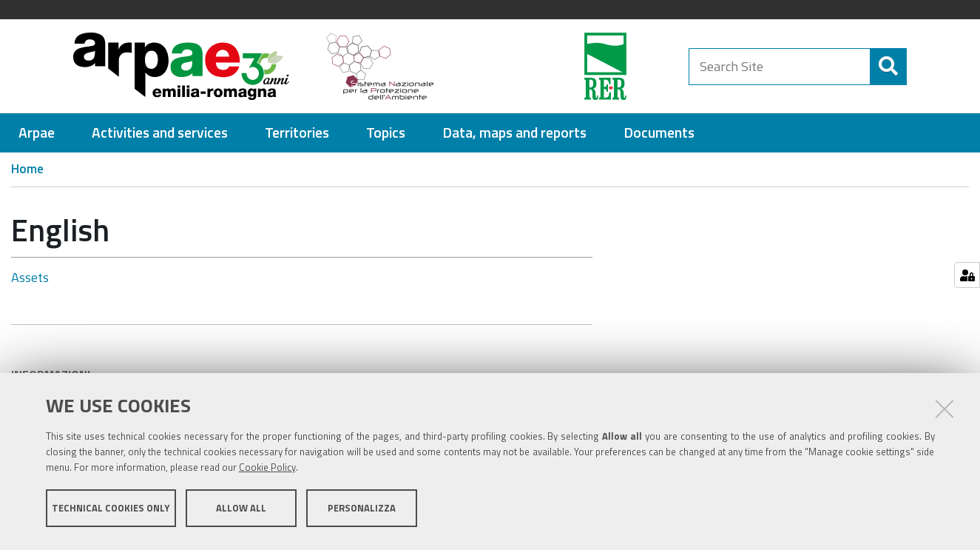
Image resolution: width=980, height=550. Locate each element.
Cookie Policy (267, 471)
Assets (30, 277)
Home (27, 169)
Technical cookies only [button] (111, 512)
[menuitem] (37, 133)
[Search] (878, 67)
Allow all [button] (241, 512)
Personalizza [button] (362, 512)
